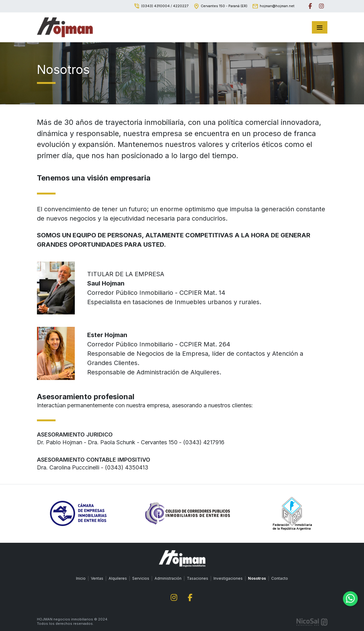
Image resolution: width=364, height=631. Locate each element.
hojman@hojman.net (277, 6)
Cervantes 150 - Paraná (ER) (224, 6)
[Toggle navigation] (320, 27)
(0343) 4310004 (155, 6)
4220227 (181, 6)
